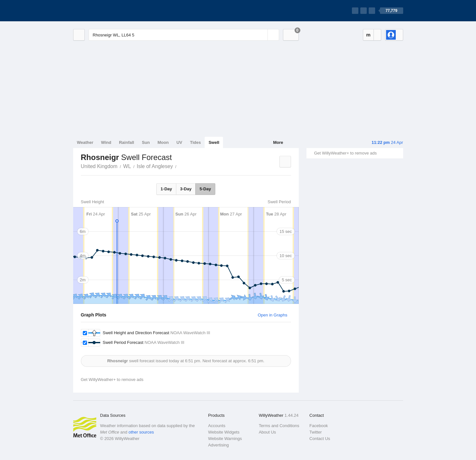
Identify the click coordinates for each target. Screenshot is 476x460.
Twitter (316, 432)
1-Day (166, 189)
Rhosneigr (180, 166)
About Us (267, 432)
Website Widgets (224, 432)
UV (179, 142)
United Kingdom (99, 166)
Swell (214, 142)
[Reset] (262, 35)
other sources (141, 432)
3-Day (186, 189)
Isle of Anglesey (155, 166)
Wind (106, 142)
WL (127, 166)
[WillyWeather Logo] (103, 11)
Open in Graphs (273, 315)
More (278, 142)
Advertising (219, 445)
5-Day (205, 189)
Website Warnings (225, 439)
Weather (85, 142)
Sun (146, 142)
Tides (195, 142)
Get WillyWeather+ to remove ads (345, 153)
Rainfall (126, 142)
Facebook (319, 426)
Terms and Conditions (279, 426)
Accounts (217, 426)
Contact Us (320, 439)
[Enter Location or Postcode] (184, 35)
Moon (163, 142)
